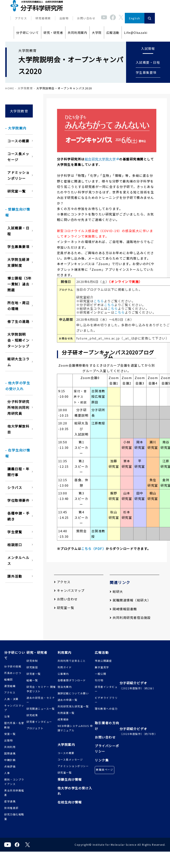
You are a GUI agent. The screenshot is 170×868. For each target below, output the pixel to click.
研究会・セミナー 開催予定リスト (41, 689)
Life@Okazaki (136, 32)
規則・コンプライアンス (14, 782)
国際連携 (10, 753)
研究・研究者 (53, 32)
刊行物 (99, 680)
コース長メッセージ (18, 157)
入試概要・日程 (148, 62)
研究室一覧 (17, 191)
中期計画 (10, 760)
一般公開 (100, 674)
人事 (7, 773)
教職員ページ (105, 770)
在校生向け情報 (70, 802)
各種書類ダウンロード (72, 680)
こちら (99, 301)
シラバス (15, 488)
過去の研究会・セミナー (41, 700)
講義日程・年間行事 (18, 472)
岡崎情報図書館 (123, 609)
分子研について (28, 32)
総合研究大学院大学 (100, 159)
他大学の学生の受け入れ (75, 791)
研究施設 (32, 667)
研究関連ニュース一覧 (41, 709)
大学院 (97, 32)
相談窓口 (15, 545)
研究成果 (32, 715)
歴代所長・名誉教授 (14, 725)
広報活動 (113, 32)
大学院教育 (25, 88)
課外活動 (15, 576)
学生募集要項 (146, 72)
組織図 (9, 679)
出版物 (64, 18)
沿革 (7, 716)
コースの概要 (18, 141)
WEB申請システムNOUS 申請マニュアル (75, 728)
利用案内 (65, 652)
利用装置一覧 (66, 713)
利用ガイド (65, 667)
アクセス (21, 18)
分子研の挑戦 (13, 666)
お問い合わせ (86, 18)
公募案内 (63, 674)
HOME (10, 88)
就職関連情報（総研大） (130, 600)
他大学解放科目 (18, 429)
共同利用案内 (77, 32)
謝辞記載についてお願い (73, 693)
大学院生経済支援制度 (18, 262)
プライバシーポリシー (107, 748)
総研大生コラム (18, 362)
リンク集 (102, 760)
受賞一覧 (10, 734)
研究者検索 (43, 18)
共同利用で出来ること (72, 661)
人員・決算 (11, 699)
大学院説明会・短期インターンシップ (18, 340)
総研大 (116, 591)
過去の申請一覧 (68, 700)
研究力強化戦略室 (14, 816)
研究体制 (32, 661)
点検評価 (10, 766)
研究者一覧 (34, 674)
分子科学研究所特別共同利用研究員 (18, 407)
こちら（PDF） (93, 549)
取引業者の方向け (107, 726)
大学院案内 (66, 744)
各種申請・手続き (18, 516)
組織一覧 (32, 680)
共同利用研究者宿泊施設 (130, 618)
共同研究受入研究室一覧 (73, 706)
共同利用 (10, 747)
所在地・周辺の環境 (18, 306)
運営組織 (10, 686)
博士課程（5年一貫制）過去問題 (20, 284)
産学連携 (10, 801)
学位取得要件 (18, 500)
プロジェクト (35, 728)
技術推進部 (11, 808)
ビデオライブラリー (106, 700)
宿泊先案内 (65, 687)
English (135, 18)
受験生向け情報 (70, 779)
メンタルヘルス (18, 560)
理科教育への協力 (106, 709)
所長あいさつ (13, 673)
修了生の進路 (18, 321)
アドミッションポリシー (18, 175)
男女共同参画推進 (14, 793)
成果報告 (63, 719)
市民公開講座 (103, 661)
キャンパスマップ (69, 590)
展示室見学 (102, 667)
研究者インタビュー (39, 722)
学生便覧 (15, 532)
